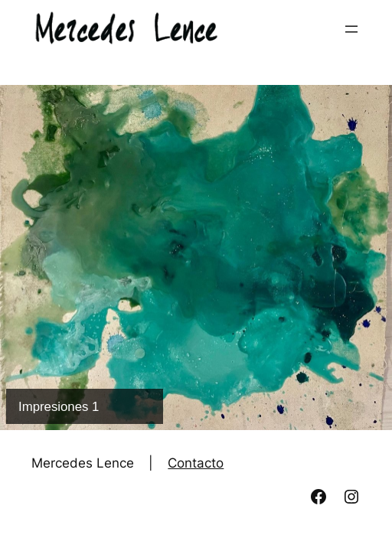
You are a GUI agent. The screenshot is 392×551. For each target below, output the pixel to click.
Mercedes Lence (83, 463)
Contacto (196, 463)
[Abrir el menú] (351, 29)
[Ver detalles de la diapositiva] (196, 258)
